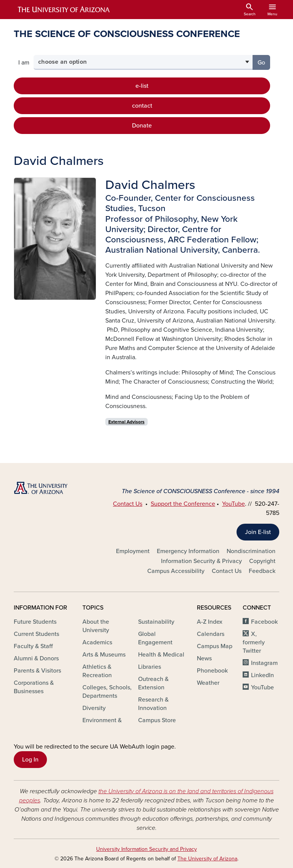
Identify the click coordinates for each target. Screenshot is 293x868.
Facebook (264, 622)
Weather (208, 683)
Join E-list (258, 532)
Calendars (211, 634)
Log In (30, 760)
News (204, 658)
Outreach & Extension (153, 683)
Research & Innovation (153, 704)
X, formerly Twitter (254, 642)
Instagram (264, 663)
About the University (96, 626)
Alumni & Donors (36, 658)
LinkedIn (262, 675)
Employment (133, 551)
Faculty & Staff (33, 646)
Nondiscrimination (251, 551)
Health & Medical (161, 655)
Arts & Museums (104, 655)
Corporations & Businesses (34, 687)
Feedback (262, 571)
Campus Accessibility (176, 571)
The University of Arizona (207, 859)
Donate (142, 126)
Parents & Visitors (37, 671)
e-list (142, 86)
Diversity (94, 708)
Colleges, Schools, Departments (107, 692)
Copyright (262, 561)
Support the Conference (183, 504)
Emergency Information (188, 551)
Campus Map (215, 646)
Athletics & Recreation (97, 671)
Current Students (36, 634)
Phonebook (212, 671)
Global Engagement (155, 638)
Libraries (150, 667)
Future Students (35, 622)
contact (142, 106)
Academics (97, 642)
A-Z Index (210, 622)
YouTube (233, 504)
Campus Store (157, 720)
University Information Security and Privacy (146, 849)
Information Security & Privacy (201, 561)
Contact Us (128, 504)
